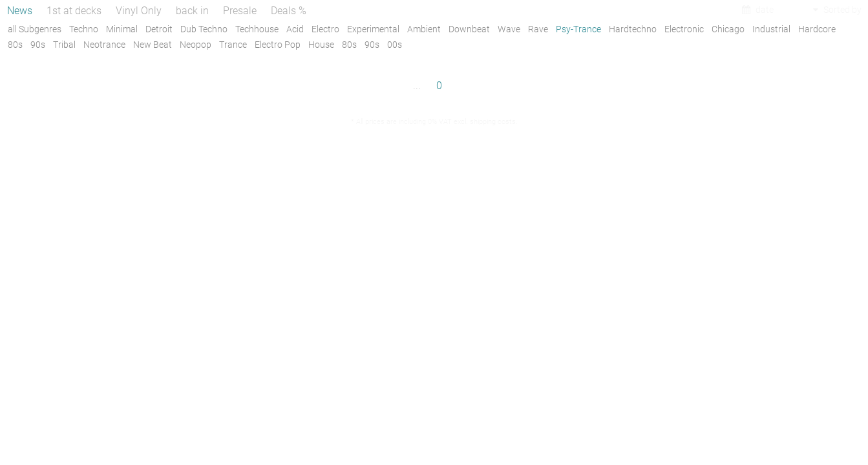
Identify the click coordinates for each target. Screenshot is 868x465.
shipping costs (493, 122)
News (20, 11)
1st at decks (74, 11)
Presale (240, 11)
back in (192, 11)
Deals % (289, 11)
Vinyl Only (139, 11)
